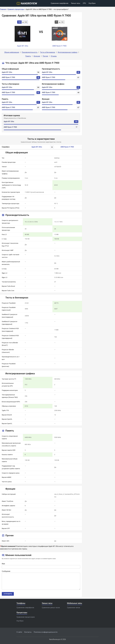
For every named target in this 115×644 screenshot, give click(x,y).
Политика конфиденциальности (46, 632)
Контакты (28, 632)
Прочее (45, 56)
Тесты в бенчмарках (48, 52)
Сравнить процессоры (16, 9)
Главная (3, 9)
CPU (84, 3)
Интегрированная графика (68, 52)
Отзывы (54, 56)
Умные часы (76, 3)
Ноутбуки (92, 3)
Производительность (30, 52)
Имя (3, 564)
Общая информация (12, 52)
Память (28, 56)
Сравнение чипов (74, 608)
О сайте (19, 632)
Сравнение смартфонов (60, 3)
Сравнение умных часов (51, 608)
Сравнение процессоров (26, 617)
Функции (37, 56)
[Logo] (27, 3)
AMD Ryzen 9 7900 (8, 77)
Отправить (8, 594)
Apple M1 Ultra (7, 72)
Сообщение (6, 571)
